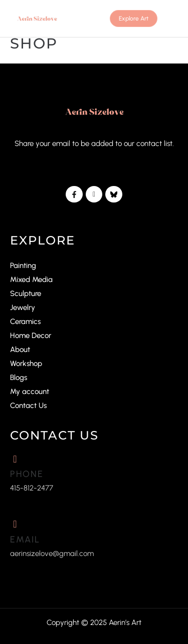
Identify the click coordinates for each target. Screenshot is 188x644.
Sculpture (26, 293)
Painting (23, 265)
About (20, 349)
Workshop (26, 363)
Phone (27, 474)
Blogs (19, 377)
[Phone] (15, 459)
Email (25, 539)
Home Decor (31, 335)
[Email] (15, 524)
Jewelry (23, 307)
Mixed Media (31, 279)
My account (30, 391)
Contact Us (28, 405)
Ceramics (25, 321)
